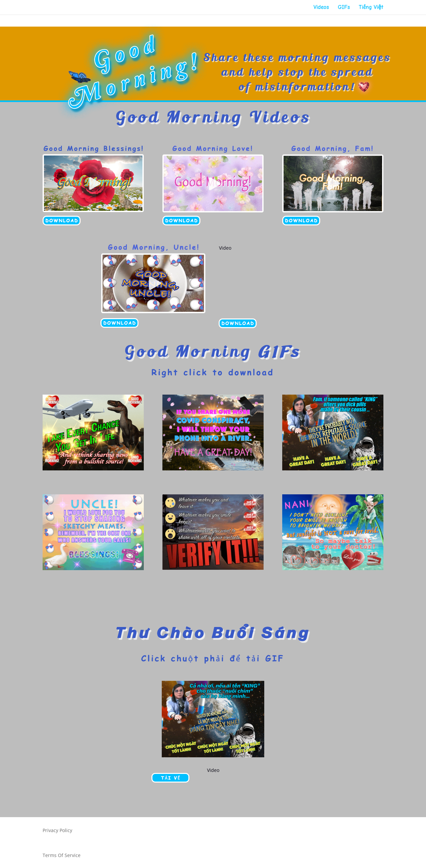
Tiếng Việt (371, 8)
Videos (321, 8)
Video (225, 248)
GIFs (344, 8)
